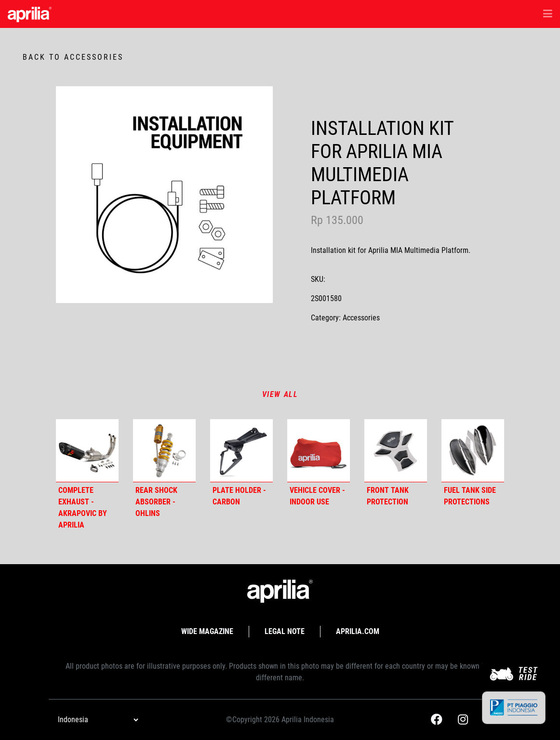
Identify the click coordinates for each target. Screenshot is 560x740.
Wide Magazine (207, 631)
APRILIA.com (358, 631)
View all (280, 394)
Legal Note (285, 631)
